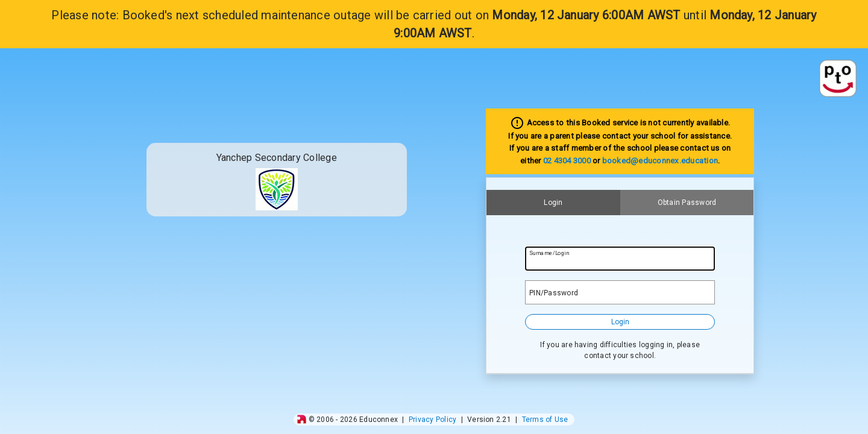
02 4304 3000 (567, 161)
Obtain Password (687, 203)
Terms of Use (545, 420)
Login (553, 203)
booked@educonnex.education (660, 161)
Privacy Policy (432, 420)
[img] (302, 419)
